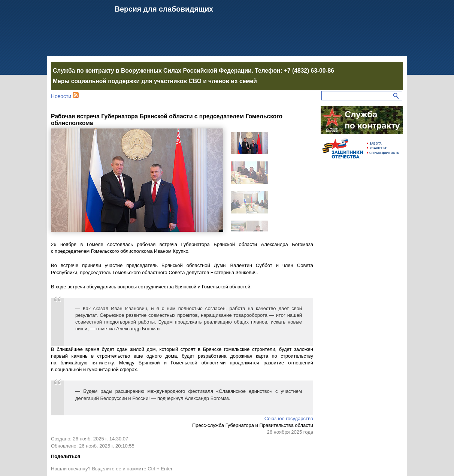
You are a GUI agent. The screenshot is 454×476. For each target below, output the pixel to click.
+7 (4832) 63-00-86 (309, 71)
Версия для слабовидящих (164, 9)
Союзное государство (289, 419)
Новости (61, 96)
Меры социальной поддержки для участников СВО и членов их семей (155, 81)
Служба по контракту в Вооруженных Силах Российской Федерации (152, 71)
